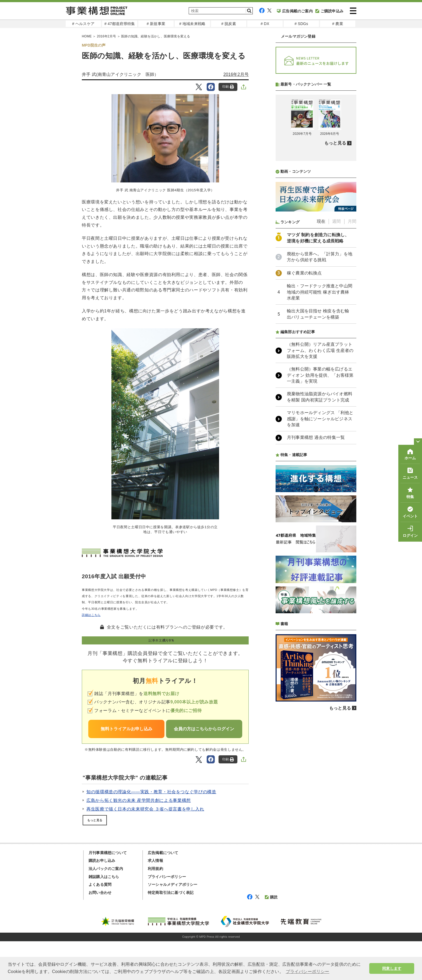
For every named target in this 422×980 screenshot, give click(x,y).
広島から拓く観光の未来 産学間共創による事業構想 (139, 800)
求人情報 (155, 899)
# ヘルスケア (83, 24)
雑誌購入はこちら (104, 915)
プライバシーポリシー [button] (308, 972)
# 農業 (337, 24)
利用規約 (155, 907)
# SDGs (301, 24)
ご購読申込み (329, 11)
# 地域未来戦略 (192, 24)
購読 (271, 936)
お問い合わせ (100, 931)
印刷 (228, 87)
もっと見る (95, 820)
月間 (352, 364)
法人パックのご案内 (106, 907)
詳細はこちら (91, 615)
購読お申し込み (102, 899)
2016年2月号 (106, 36)
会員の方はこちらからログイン (204, 729)
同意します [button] (392, 968)
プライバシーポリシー (167, 915)
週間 (336, 364)
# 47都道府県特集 (120, 24)
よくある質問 (100, 923)
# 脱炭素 (229, 24)
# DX (265, 24)
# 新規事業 (156, 24)
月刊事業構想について (108, 891)
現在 (321, 364)
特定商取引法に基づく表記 (171, 931)
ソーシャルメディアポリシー (173, 923)
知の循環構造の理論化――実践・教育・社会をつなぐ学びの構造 (151, 792)
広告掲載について (163, 891)
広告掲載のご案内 (295, 11)
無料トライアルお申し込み (126, 729)
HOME (87, 36)
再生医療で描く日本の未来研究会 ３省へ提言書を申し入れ (145, 809)
